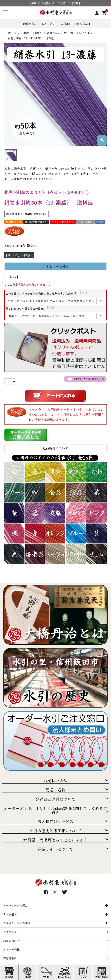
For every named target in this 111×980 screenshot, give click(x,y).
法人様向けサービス (55, 821)
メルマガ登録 (11, 949)
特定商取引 (10, 958)
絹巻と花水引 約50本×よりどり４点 (70, 33)
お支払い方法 (55, 781)
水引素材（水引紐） (30, 33)
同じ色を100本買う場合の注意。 (30, 308)
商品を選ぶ (30, 24)
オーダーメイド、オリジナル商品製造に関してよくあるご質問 (55, 810)
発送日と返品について (55, 799)
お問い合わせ (11, 941)
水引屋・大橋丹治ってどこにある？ (55, 840)
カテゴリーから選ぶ (15, 905)
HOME (9, 33)
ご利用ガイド (11, 932)
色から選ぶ (49, 24)
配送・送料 (56, 790)
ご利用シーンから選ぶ (74, 24)
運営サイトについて (55, 849)
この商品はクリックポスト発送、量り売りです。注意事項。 (46, 293)
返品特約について (56, 448)
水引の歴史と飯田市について (55, 831)
